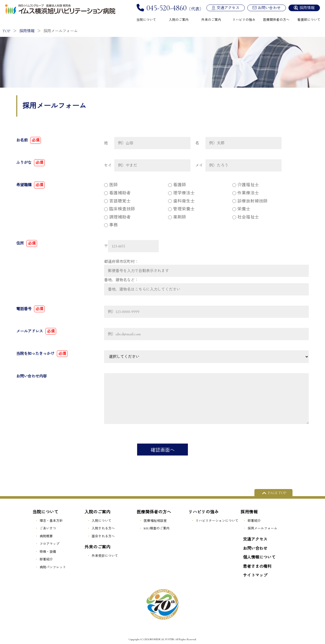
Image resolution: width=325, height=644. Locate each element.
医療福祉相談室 (155, 521)
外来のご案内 (211, 20)
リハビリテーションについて (217, 521)
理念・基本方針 (51, 521)
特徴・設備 (48, 552)
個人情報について (259, 557)
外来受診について (105, 556)
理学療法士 (181, 193)
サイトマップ (255, 575)
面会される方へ (103, 536)
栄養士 (241, 209)
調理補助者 (117, 217)
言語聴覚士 (117, 201)
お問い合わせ (269, 8)
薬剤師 (177, 217)
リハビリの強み (244, 20)
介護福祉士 (246, 185)
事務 (111, 225)
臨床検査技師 (120, 209)
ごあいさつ (48, 528)
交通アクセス (228, 8)
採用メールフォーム (262, 528)
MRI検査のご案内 (157, 528)
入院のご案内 (179, 20)
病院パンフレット (53, 567)
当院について (146, 20)
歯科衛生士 (181, 201)
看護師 (177, 185)
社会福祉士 (246, 217)
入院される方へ (103, 528)
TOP (6, 31)
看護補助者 (117, 193)
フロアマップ (50, 544)
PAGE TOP (277, 493)
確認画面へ (163, 450)
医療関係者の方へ (276, 20)
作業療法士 (246, 193)
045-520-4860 (167, 8)
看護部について (309, 20)
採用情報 (307, 8)
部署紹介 (46, 559)
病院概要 (46, 536)
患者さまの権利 (257, 567)
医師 (111, 185)
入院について (102, 521)
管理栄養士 (181, 209)
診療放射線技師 (250, 201)
